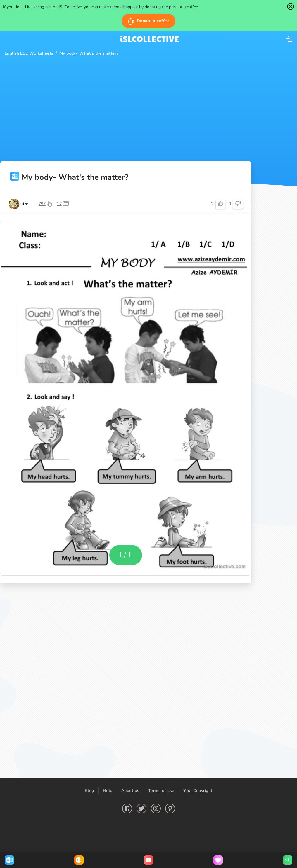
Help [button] (108, 791)
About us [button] (130, 791)
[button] (149, 21)
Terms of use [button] (161, 791)
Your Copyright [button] (198, 791)
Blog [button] (89, 791)
